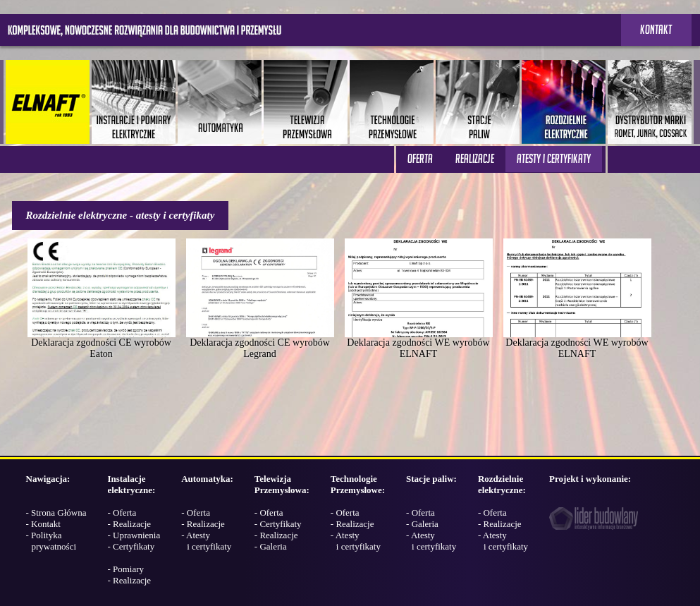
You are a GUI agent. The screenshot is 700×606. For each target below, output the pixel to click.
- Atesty (206, 541)
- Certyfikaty (131, 546)
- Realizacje (129, 524)
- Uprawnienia (134, 535)
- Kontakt (43, 524)
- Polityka (51, 541)
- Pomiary (125, 569)
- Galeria (271, 546)
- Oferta (122, 513)
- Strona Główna (56, 513)
